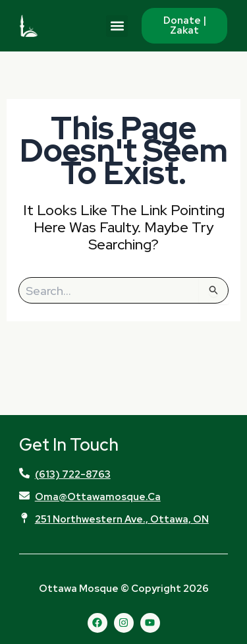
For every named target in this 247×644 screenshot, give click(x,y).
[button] (117, 26)
